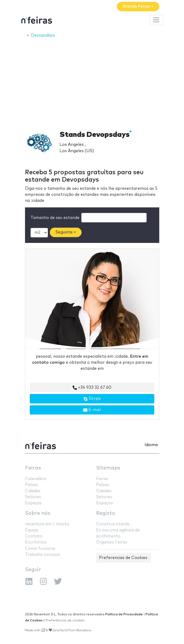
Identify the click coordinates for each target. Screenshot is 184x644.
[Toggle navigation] (156, 20)
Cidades (33, 491)
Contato (34, 536)
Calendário (36, 479)
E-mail (92, 410)
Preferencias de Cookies (123, 558)
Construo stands (113, 524)
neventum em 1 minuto (47, 524)
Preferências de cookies (65, 620)
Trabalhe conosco (43, 555)
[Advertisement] (92, 81)
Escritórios (36, 542)
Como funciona (40, 549)
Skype (92, 399)
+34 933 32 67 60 (92, 388)
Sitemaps (108, 468)
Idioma (151, 445)
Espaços (33, 503)
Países (31, 485)
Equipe (32, 530)
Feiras (33, 468)
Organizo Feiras (112, 542)
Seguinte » (66, 232)
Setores (33, 497)
